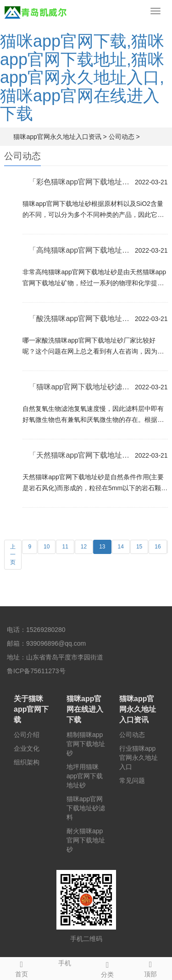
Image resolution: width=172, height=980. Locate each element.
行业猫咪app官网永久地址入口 (139, 758)
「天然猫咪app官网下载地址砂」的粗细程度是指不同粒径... (80, 455)
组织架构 (27, 762)
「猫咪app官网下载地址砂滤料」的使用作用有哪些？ (80, 387)
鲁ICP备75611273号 (36, 671)
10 (47, 547)
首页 (22, 968)
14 (121, 547)
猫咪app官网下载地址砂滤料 (86, 808)
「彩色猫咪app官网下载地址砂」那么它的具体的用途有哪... (80, 182)
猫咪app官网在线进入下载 (85, 709)
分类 (108, 968)
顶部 (150, 968)
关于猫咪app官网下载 (31, 709)
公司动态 (122, 137)
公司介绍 (27, 735)
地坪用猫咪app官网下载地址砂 (85, 776)
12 (84, 547)
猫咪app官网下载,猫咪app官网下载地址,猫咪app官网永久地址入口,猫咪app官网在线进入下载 (82, 77)
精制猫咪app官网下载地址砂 (86, 744)
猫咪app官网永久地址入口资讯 (57, 137)
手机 (65, 962)
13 (102, 547)
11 (65, 547)
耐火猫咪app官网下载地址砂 (86, 840)
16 (158, 547)
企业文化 (27, 748)
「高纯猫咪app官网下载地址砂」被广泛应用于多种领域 (80, 250)
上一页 (13, 554)
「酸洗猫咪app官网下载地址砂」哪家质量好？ (80, 318)
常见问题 (132, 781)
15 (139, 547)
